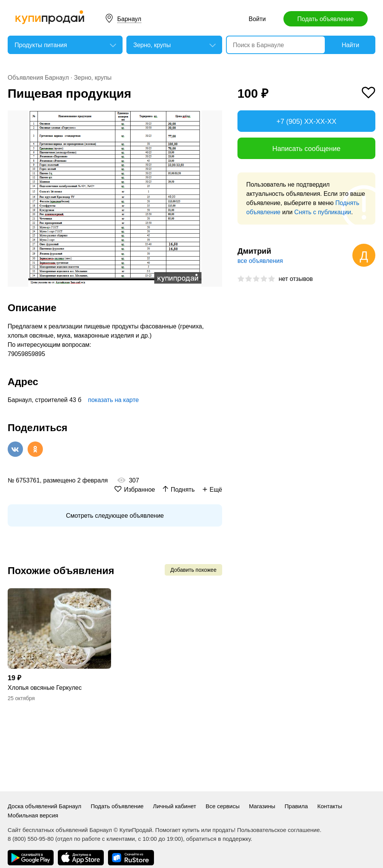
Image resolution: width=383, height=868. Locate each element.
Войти (257, 19)
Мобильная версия (33, 815)
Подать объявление (325, 19)
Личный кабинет (174, 806)
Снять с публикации (322, 212)
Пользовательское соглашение (278, 830)
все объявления (260, 261)
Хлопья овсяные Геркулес (45, 688)
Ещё (216, 490)
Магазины (262, 806)
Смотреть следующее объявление (115, 516)
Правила (296, 806)
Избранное (140, 490)
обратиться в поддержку (218, 839)
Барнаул (129, 19)
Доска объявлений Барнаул (44, 806)
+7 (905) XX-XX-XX (307, 121)
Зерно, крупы (93, 78)
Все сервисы (223, 806)
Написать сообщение (306, 149)
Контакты (330, 806)
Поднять (183, 490)
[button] (215, 117)
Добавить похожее (193, 570)
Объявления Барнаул (38, 78)
